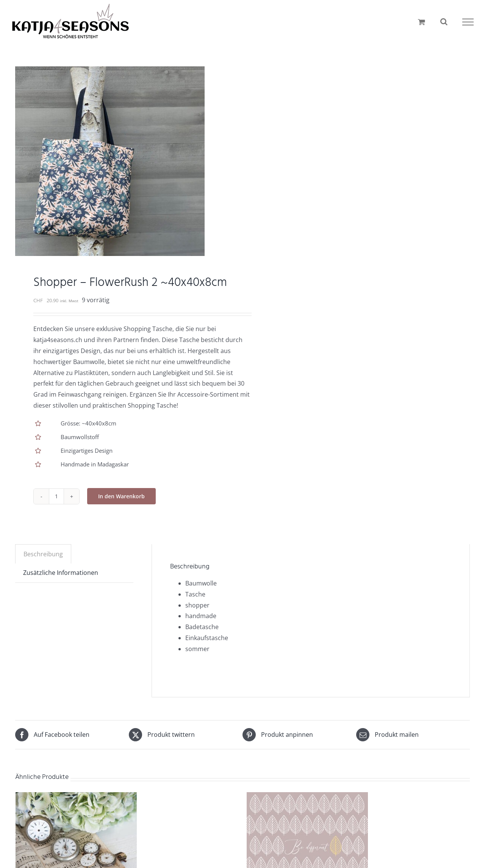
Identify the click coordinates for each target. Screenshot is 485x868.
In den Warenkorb (121, 496)
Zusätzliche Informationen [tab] (61, 573)
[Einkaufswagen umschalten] (422, 22)
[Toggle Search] (444, 22)
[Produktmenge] (56, 496)
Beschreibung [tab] (43, 554)
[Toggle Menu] (468, 22)
